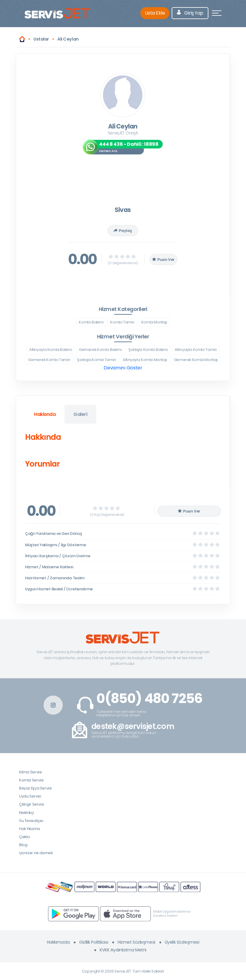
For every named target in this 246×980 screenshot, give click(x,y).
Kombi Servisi (31, 780)
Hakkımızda (58, 942)
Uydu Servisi (30, 796)
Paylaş (123, 231)
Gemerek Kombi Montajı (196, 360)
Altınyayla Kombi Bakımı (51, 350)
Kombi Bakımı (91, 322)
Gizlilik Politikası (94, 942)
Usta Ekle (155, 13)
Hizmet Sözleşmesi (136, 942)
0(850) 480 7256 (149, 699)
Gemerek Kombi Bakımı (100, 350)
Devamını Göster (123, 368)
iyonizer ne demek (36, 853)
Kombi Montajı (154, 322)
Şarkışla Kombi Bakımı (148, 350)
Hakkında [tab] (45, 414)
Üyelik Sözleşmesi (182, 942)
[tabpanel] (123, 452)
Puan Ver (164, 260)
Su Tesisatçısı (31, 821)
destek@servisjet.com (133, 726)
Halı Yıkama (30, 829)
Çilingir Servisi (31, 804)
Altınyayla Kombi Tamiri (196, 350)
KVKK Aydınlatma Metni (123, 950)
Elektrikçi (26, 813)
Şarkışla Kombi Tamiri (96, 360)
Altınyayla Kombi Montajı (145, 360)
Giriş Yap (190, 13)
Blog (23, 845)
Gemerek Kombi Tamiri (49, 360)
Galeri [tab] (80, 414)
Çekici (25, 837)
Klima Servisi (30, 772)
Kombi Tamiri (122, 322)
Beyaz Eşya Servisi (35, 788)
